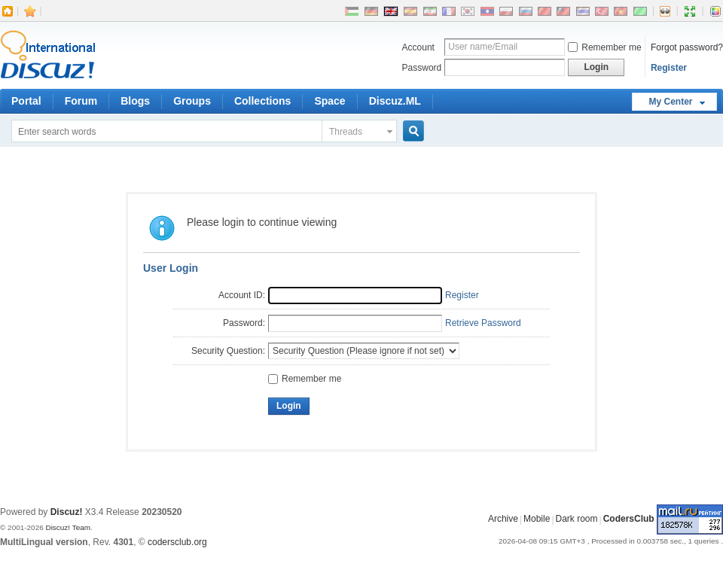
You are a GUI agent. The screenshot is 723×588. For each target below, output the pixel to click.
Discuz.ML (395, 101)
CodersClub (629, 519)
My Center (670, 102)
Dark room (577, 519)
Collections (262, 101)
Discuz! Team (68, 527)
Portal (26, 101)
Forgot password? (687, 47)
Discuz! (67, 512)
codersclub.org (177, 542)
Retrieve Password (483, 323)
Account (418, 47)
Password (422, 68)
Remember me (604, 47)
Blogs (135, 101)
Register (669, 68)
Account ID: (242, 295)
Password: (244, 323)
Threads (346, 132)
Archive (503, 519)
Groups (192, 101)
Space (329, 101)
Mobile (537, 519)
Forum (81, 101)
